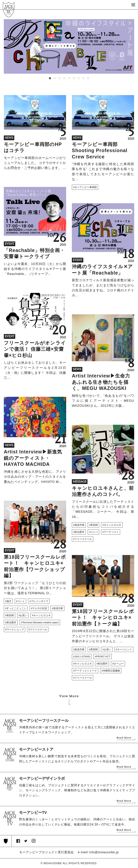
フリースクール (83, 539)
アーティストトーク (86, 671)
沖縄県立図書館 (111, 671)
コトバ (94, 532)
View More (69, 696)
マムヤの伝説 (40, 608)
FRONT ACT (103, 657)
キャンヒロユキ (113, 525)
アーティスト (111, 532)
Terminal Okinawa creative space (41, 622)
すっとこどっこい (16, 608)
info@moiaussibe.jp (104, 852)
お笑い (24, 615)
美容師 (94, 525)
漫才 (9, 601)
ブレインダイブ (40, 601)
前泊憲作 (79, 532)
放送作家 (79, 525)
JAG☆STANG (82, 657)
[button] (50, 78)
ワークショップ (15, 630)
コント (21, 601)
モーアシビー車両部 (86, 187)
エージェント (125, 649)
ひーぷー (119, 664)
